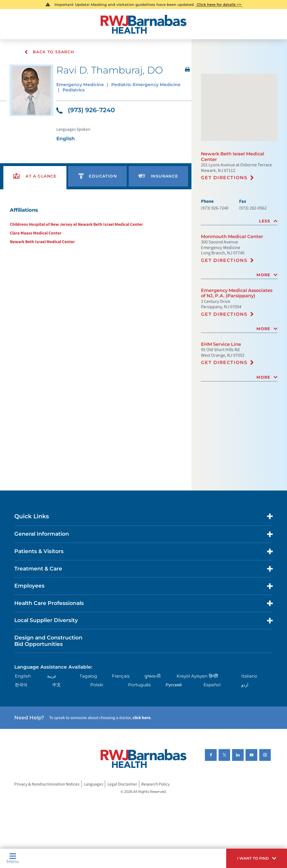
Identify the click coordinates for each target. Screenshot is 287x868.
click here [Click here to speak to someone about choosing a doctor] (142, 718)
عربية (52, 676)
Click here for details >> (219, 4)
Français (121, 676)
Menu (13, 858)
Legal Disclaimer (122, 784)
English (23, 676)
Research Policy (155, 784)
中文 (57, 685)
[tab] (239, 221)
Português (139, 685)
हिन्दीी (213, 676)
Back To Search (49, 52)
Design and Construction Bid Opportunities (48, 641)
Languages (93, 784)
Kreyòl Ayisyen (192, 676)
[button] (257, 858)
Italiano (249, 676)
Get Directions (224, 178)
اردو (245, 685)
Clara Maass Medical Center (36, 233)
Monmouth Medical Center (232, 237)
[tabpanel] (96, 225)
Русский (174, 685)
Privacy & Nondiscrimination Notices (47, 784)
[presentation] (35, 176)
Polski (97, 685)
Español (212, 685)
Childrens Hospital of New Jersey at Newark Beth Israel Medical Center (76, 224)
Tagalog (88, 676)
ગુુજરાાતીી (152, 676)
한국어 (21, 685)
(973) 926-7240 (86, 110)
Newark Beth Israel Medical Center (42, 242)
